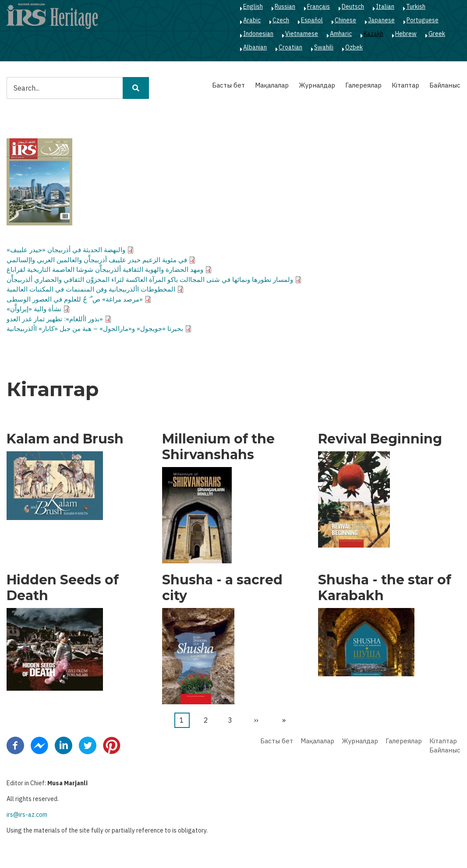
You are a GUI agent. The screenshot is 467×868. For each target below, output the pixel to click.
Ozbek (354, 47)
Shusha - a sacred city (222, 588)
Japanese (381, 20)
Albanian (255, 47)
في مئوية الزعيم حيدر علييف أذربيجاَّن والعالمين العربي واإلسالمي (97, 260)
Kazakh (373, 34)
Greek (437, 34)
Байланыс (445, 85)
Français (318, 7)
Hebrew (406, 34)
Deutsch (353, 7)
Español (312, 20)
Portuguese (423, 20)
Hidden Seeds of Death (63, 588)
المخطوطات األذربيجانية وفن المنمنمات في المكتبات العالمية (91, 289)
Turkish (416, 7)
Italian (385, 7)
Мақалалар (272, 85)
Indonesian (258, 34)
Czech (281, 20)
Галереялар (363, 85)
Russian (285, 7)
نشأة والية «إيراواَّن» (34, 309)
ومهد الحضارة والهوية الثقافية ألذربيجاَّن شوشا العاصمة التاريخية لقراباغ (105, 269)
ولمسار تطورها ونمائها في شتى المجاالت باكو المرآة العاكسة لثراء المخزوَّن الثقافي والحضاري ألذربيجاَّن (150, 279)
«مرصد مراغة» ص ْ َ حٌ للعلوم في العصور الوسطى (75, 299)
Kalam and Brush (65, 439)
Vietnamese (302, 34)
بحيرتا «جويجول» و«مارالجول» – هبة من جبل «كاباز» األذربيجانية (95, 329)
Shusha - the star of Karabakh (385, 588)
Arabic (252, 20)
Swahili (324, 47)
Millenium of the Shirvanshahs (218, 447)
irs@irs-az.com (27, 815)
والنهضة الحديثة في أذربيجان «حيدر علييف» (66, 250)
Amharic (341, 34)
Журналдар (317, 85)
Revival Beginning (380, 439)
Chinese (345, 20)
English (253, 7)
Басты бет (228, 85)
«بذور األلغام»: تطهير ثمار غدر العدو (55, 319)
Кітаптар (405, 85)
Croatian (290, 47)
